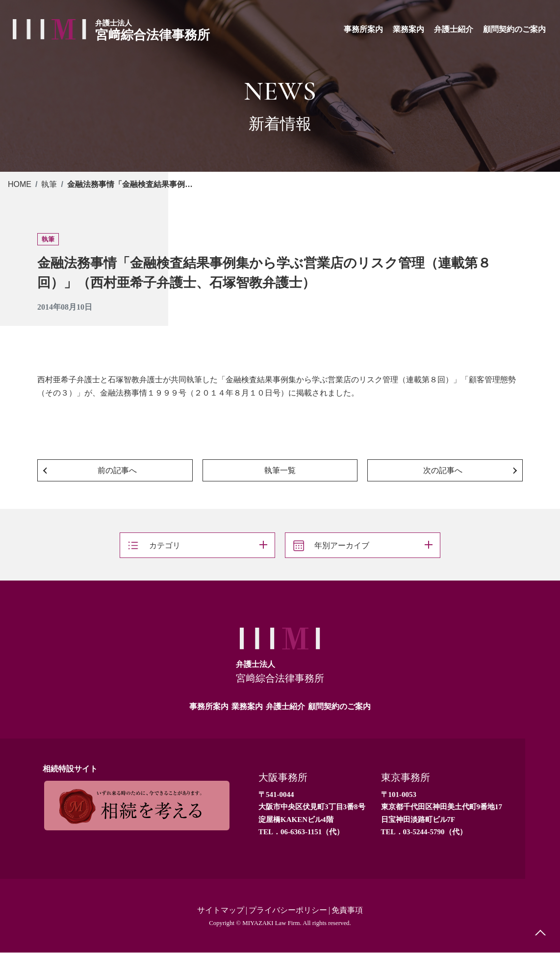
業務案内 (247, 706)
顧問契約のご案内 (339, 706)
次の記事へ (443, 470)
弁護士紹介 (285, 706)
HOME (20, 184)
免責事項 (347, 911)
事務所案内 (209, 706)
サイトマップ (221, 911)
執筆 (49, 184)
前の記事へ (117, 470)
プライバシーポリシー (288, 911)
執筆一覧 (280, 470)
